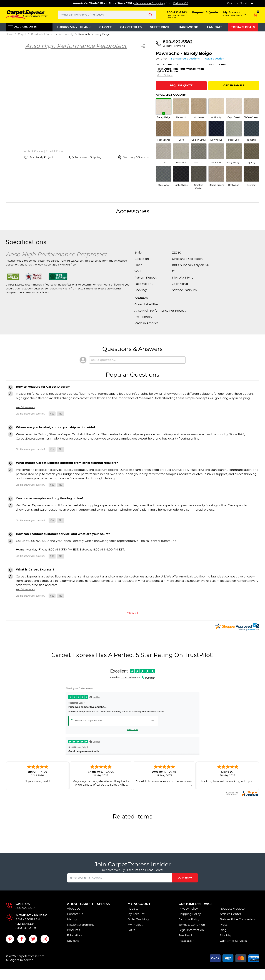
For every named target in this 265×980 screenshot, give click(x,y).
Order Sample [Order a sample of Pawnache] (234, 86)
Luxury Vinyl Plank (74, 27)
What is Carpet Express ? (35, 570)
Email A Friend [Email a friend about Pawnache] (55, 151)
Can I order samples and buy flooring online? (50, 498)
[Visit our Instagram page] (45, 939)
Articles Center (230, 914)
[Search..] (107, 15)
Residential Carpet (42, 34)
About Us (74, 909)
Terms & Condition (192, 925)
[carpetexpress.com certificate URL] (242, 793)
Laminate (215, 27)
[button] (235, 14)
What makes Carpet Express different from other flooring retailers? (67, 463)
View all (132, 613)
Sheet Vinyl (160, 27)
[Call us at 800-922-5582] (174, 44)
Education (74, 936)
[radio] (164, 109)
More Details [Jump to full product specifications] (165, 75)
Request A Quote (232, 909)
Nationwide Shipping (150, 3)
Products (73, 930)
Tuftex (163, 59)
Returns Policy (189, 919)
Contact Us (75, 914)
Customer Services (233, 941)
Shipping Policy (190, 914)
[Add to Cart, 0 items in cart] (255, 15)
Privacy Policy (188, 909)
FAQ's (131, 930)
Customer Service (196, 904)
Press (224, 925)
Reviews (73, 941)
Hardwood (189, 27)
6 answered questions (185, 59)
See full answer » (25, 408)
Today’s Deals (243, 27)
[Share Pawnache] (143, 46)
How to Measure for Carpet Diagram (43, 387)
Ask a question (215, 59)
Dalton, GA (181, 3)
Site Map (226, 936)
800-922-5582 (25, 908)
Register (134, 909)
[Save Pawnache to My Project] (38, 157)
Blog (223, 930)
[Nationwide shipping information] (85, 157)
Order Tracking (138, 919)
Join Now (185, 878)
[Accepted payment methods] (234, 958)
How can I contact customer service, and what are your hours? (63, 534)
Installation (187, 941)
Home (10, 34)
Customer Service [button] (240, 3)
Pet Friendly (66, 34)
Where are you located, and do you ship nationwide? (56, 427)
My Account (139, 904)
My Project (135, 925)
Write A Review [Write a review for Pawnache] (33, 151)
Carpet (105, 27)
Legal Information (191, 930)
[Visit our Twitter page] (33, 939)
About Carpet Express (88, 904)
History (72, 919)
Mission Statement (81, 925)
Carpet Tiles (131, 27)
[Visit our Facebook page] (22, 939)
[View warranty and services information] (133, 157)
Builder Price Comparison (238, 919)
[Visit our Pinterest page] (10, 939)
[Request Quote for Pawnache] (181, 86)
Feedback (186, 936)
